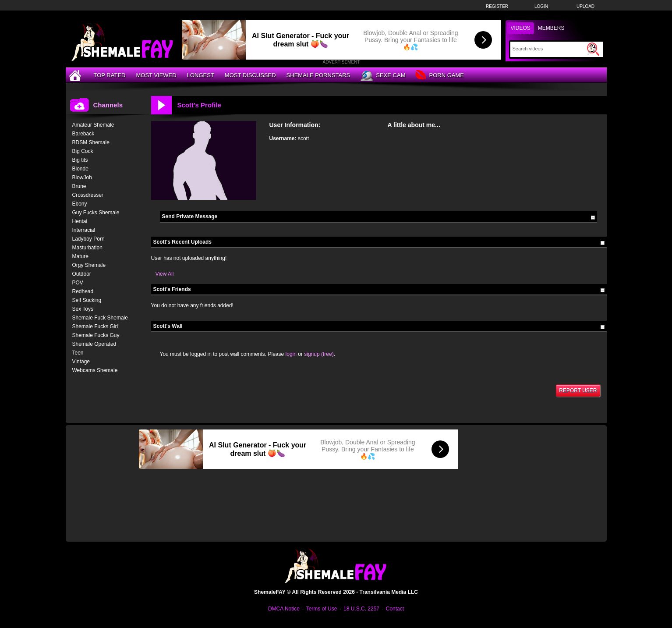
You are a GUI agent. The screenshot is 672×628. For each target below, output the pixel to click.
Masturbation (87, 248)
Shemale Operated (94, 344)
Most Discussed (250, 75)
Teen (78, 353)
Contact (395, 609)
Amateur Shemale (93, 125)
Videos (521, 28)
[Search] (549, 49)
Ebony (80, 204)
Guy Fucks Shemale (96, 213)
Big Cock (83, 151)
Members (551, 28)
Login (541, 6)
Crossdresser (88, 195)
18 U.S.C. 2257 (361, 609)
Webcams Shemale (95, 370)
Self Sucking (87, 300)
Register (497, 6)
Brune (79, 186)
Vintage (81, 362)
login (291, 354)
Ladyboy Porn (88, 239)
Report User (578, 390)
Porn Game (440, 76)
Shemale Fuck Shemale (100, 318)
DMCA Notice (284, 609)
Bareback (83, 134)
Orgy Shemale (89, 265)
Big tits (80, 160)
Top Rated (110, 75)
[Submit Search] (593, 49)
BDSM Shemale (91, 142)
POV (78, 283)
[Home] (76, 75)
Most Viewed (156, 75)
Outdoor (82, 274)
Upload (585, 6)
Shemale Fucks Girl (95, 326)
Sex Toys (83, 309)
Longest (201, 75)
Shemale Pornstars (318, 75)
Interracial (84, 230)
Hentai (80, 221)
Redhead (83, 291)
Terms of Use (322, 609)
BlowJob (82, 177)
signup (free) (319, 354)
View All (165, 274)
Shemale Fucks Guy (96, 335)
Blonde (80, 169)
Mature (80, 256)
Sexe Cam (383, 76)
